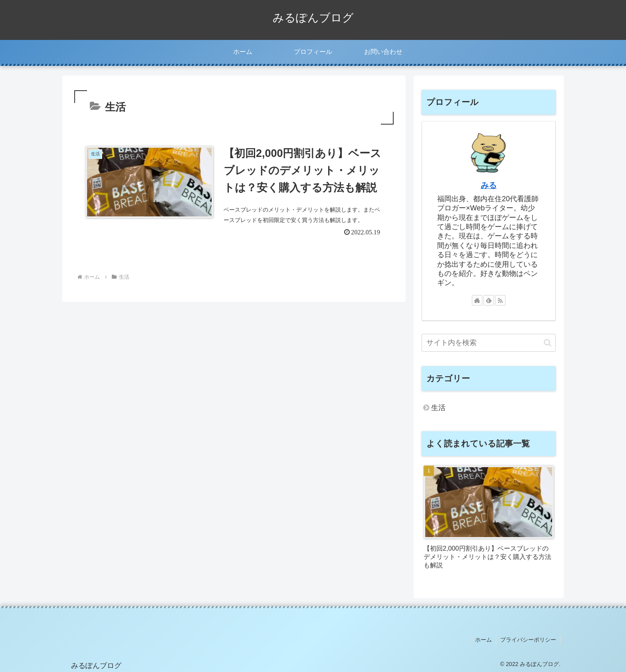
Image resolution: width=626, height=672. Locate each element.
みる (489, 185)
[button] (548, 343)
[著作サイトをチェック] (477, 300)
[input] (489, 343)
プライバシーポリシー (528, 640)
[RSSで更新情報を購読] (500, 300)
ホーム (483, 640)
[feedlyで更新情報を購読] (489, 300)
